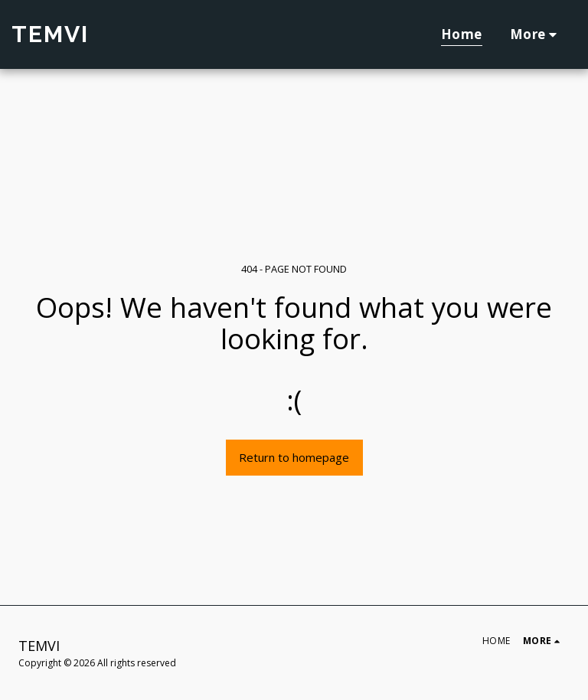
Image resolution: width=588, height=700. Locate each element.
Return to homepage (294, 457)
